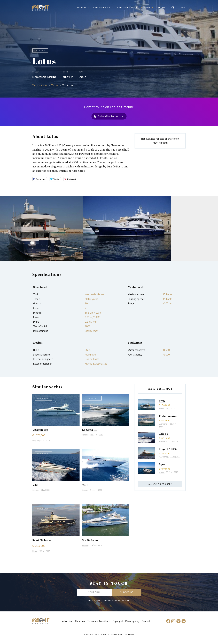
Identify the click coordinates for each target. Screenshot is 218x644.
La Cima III (89, 430)
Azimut (85, 545)
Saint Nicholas (42, 540)
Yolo (85, 485)
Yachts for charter (127, 8)
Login (182, 8)
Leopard (36, 441)
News (147, 8)
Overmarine (164, 424)
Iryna (162, 464)
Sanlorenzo (163, 441)
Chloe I (163, 434)
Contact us (148, 621)
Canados (36, 490)
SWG (162, 401)
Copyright (118, 621)
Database (81, 8)
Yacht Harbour (41, 8)
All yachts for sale (160, 484)
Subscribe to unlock (111, 116)
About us (80, 621)
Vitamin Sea (40, 430)
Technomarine (168, 416)
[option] (42, 228)
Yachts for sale (101, 8)
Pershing (86, 435)
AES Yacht (163, 457)
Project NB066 (168, 449)
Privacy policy (132, 621)
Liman (35, 551)
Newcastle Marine (44, 77)
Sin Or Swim (90, 540)
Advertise (67, 621)
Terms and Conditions (99, 621)
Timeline (160, 8)
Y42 (35, 485)
